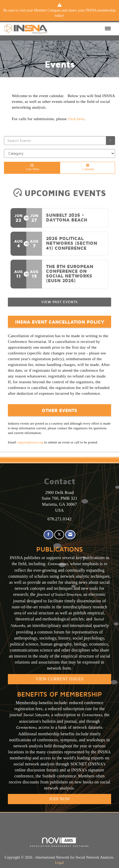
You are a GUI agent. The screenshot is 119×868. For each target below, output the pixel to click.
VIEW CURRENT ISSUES (59, 679)
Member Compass (47, 10)
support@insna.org (30, 442)
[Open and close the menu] (81, 29)
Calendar (87, 168)
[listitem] (59, 13)
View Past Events (59, 302)
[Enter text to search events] (55, 141)
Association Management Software (59, 842)
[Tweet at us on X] (59, 535)
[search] (111, 141)
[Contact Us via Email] (70, 535)
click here (76, 119)
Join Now (59, 799)
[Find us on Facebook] (48, 535)
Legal (59, 863)
